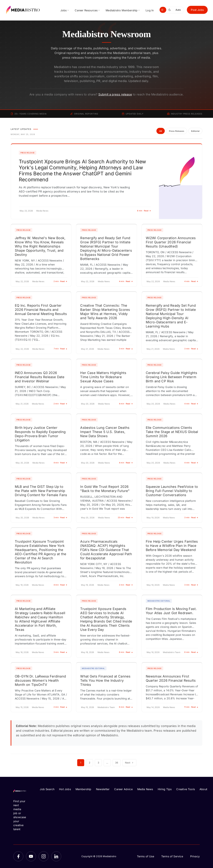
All (161, 131)
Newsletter (103, 789)
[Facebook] (18, 856)
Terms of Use (146, 856)
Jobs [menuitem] (64, 10)
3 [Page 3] (98, 763)
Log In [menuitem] (150, 10)
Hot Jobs (65, 789)
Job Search (47, 789)
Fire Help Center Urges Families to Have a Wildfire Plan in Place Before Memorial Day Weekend (172, 546)
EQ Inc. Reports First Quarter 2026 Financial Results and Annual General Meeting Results (41, 310)
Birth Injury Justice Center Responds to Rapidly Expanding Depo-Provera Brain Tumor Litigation (40, 434)
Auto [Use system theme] (178, 10)
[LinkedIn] (56, 856)
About (203, 789)
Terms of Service (172, 856)
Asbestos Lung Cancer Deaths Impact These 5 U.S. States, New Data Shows (105, 432)
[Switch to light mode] (163, 10)
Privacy (195, 856)
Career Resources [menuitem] (86, 10)
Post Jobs (197, 10)
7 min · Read (61, 349)
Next (129, 763)
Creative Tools (186, 789)
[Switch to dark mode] (170, 10)
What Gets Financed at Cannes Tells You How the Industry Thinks (105, 680)
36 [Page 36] (117, 763)
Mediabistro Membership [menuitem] (122, 10)
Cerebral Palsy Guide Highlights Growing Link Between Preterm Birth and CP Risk (172, 377)
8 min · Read (144, 211)
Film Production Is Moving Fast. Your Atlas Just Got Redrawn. (171, 611)
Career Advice (123, 789)
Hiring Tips (165, 789)
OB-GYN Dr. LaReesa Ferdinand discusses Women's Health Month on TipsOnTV (40, 680)
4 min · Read (126, 281)
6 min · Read (126, 652)
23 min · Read (125, 517)
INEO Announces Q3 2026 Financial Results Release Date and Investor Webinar (40, 377)
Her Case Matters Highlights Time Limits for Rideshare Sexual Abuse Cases (103, 377)
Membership (83, 789)
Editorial (195, 131)
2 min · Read (60, 281)
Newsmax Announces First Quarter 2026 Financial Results (171, 678)
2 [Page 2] (90, 763)
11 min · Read (191, 707)
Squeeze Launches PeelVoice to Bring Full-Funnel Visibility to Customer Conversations (172, 491)
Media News (145, 789)
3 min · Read (126, 349)
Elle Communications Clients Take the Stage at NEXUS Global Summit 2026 (172, 432)
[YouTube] (31, 856)
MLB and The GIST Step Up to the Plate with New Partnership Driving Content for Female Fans (41, 491)
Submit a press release (115, 94)
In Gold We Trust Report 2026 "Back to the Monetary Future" (105, 489)
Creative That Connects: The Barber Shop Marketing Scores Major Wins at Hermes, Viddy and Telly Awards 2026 (105, 312)
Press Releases (176, 131)
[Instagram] (44, 856)
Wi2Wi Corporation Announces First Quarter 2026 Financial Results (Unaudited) (171, 242)
